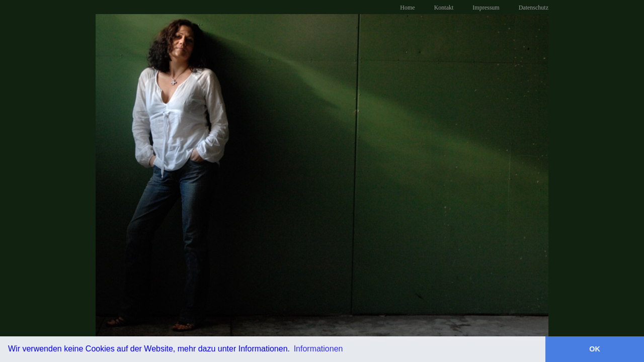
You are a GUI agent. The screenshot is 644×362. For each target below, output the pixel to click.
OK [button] (595, 349)
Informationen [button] (318, 349)
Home (407, 8)
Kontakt (444, 8)
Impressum (486, 8)
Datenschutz (534, 8)
